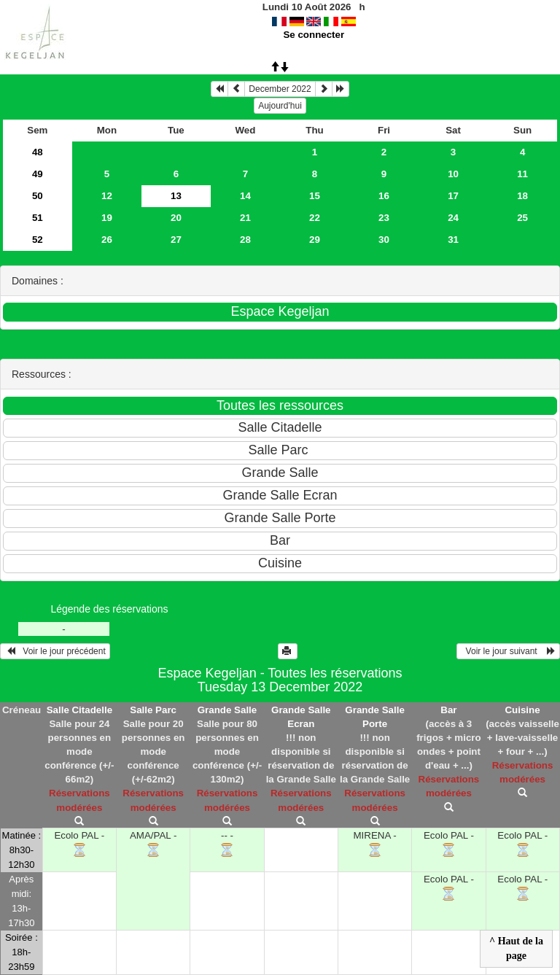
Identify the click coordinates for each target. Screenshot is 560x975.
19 (107, 218)
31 (453, 240)
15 (315, 196)
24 (453, 218)
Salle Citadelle (79, 710)
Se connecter (314, 35)
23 (384, 218)
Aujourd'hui (280, 106)
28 (245, 240)
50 (38, 196)
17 (453, 196)
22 (315, 218)
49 (38, 174)
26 (107, 240)
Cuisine (522, 710)
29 (315, 240)
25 (522, 218)
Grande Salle (227, 710)
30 (384, 240)
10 (453, 174)
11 (522, 174)
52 (38, 240)
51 (38, 218)
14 (245, 196)
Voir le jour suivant (508, 651)
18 (522, 196)
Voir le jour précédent (55, 651)
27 (176, 240)
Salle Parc (153, 710)
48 (38, 152)
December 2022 (280, 89)
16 (384, 196)
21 (245, 218)
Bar (448, 710)
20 (176, 218)
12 (107, 196)
